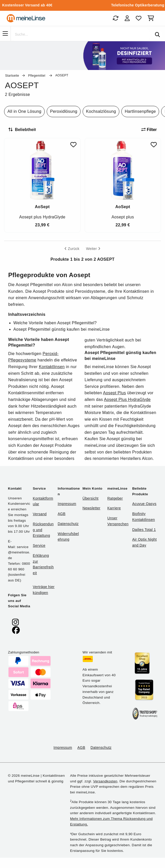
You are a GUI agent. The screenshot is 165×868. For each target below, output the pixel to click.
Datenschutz (68, 524)
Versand (40, 514)
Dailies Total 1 (144, 530)
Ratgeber (115, 498)
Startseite (12, 76)
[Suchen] (157, 35)
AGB (62, 514)
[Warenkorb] (152, 18)
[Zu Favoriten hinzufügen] (73, 145)
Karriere (114, 508)
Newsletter (91, 508)
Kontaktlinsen (52, 367)
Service (39, 546)
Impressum (67, 504)
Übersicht (90, 498)
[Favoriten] (139, 18)
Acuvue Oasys (144, 504)
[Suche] (80, 35)
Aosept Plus (115, 393)
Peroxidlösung (64, 111)
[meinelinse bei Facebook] (16, 630)
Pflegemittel (37, 76)
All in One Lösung (24, 111)
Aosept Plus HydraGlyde (127, 400)
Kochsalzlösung (101, 111)
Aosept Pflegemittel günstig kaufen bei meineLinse (62, 329)
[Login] (127, 18)
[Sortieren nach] (24, 130)
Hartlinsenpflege (140, 111)
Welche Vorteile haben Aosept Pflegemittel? (55, 323)
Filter (149, 130)
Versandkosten (105, 781)
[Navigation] (5, 34)
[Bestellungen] (115, 18)
